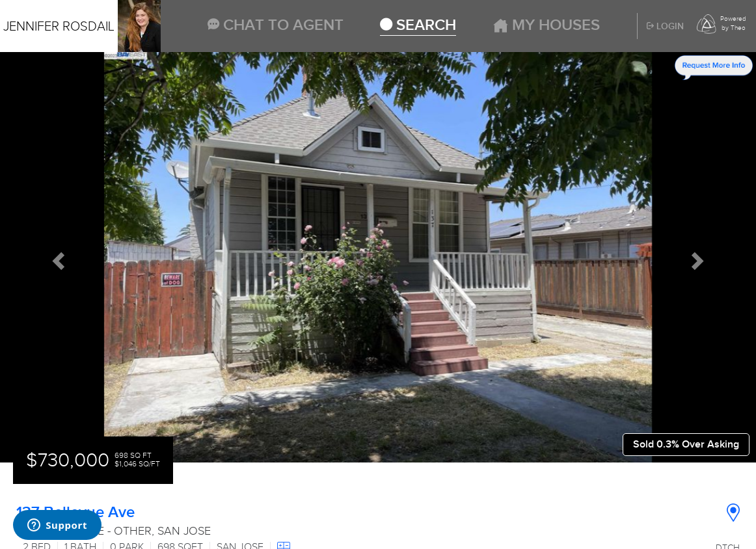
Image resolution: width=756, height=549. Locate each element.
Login (665, 27)
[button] (57, 257)
